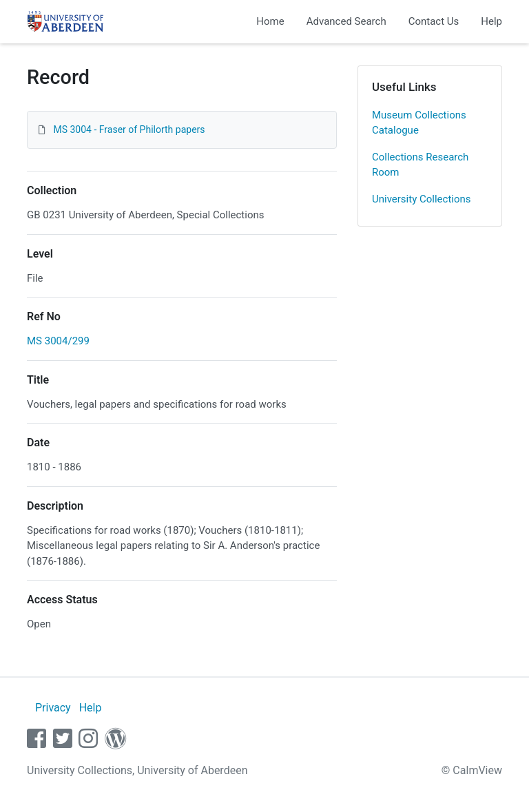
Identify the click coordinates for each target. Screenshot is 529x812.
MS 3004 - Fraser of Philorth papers (129, 129)
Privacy (53, 708)
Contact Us (434, 21)
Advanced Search (346, 21)
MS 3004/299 (58, 341)
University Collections (422, 199)
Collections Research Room (420, 165)
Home (270, 21)
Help (491, 21)
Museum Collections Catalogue (419, 123)
